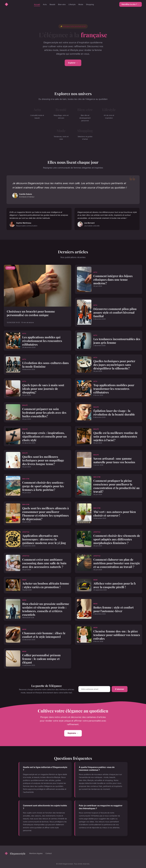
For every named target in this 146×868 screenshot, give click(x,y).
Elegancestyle (15, 853)
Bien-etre (62, 4)
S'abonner (120, 689)
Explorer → (73, 63)
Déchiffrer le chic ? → (130, 4)
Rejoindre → (73, 733)
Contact (49, 853)
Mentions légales (36, 853)
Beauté (52, 4)
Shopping (90, 4)
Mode (81, 4)
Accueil (37, 4)
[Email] (94, 689)
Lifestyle (72, 4)
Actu (45, 4)
